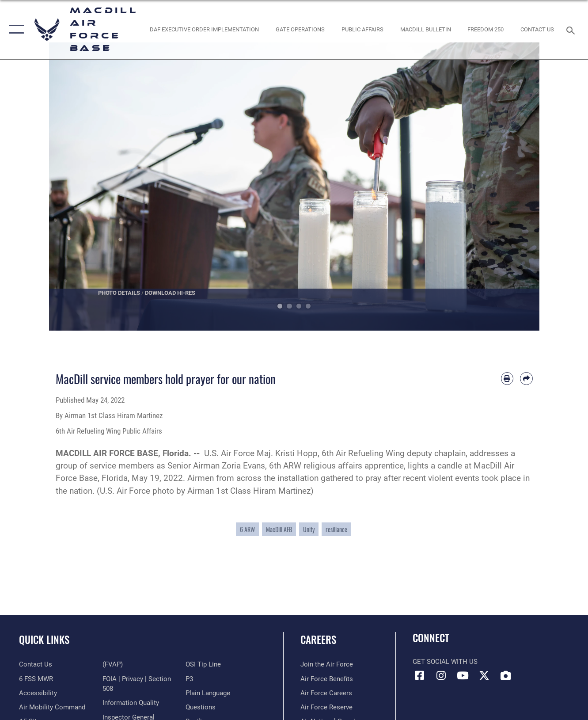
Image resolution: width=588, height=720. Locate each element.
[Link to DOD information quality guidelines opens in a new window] (131, 703)
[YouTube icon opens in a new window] (463, 675)
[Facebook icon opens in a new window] (419, 675)
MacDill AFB (279, 529)
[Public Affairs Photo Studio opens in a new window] (362, 30)
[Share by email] (526, 378)
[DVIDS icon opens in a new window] (506, 675)
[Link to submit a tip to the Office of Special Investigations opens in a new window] (203, 664)
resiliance (336, 529)
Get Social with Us (445, 662)
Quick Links (44, 640)
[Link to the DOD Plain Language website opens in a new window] (208, 693)
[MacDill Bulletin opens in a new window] (425, 30)
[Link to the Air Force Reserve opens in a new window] (326, 707)
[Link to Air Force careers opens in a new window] (326, 693)
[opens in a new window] (486, 30)
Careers (318, 640)
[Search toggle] (572, 29)
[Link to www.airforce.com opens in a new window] (327, 664)
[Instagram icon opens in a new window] (441, 675)
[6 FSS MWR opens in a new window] (36, 679)
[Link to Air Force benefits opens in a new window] (327, 679)
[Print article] (507, 378)
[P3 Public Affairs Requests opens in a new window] (189, 679)
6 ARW (247, 529)
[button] (14, 30)
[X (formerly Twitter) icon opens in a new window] (484, 675)
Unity (309, 529)
